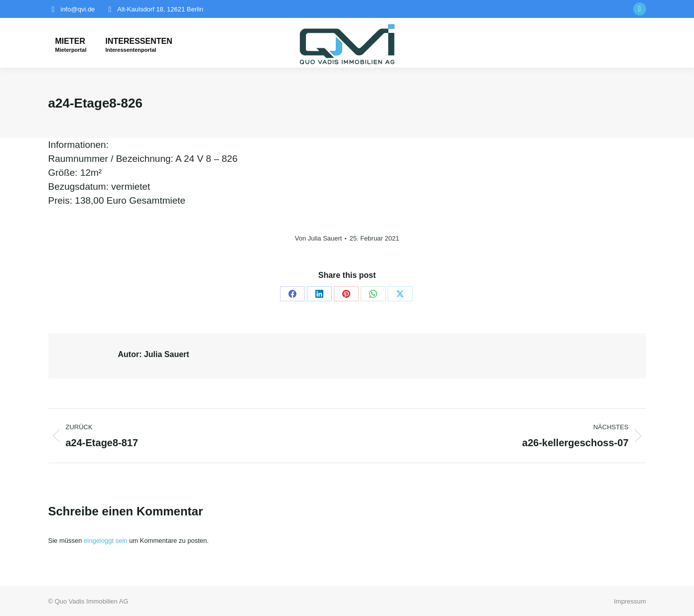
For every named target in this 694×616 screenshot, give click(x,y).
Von (319, 238)
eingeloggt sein (105, 541)
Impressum (630, 601)
